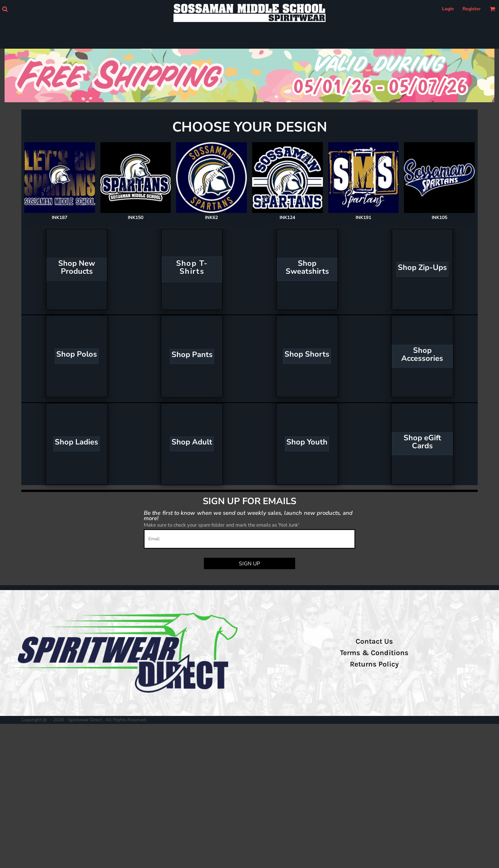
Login (448, 9)
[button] (5, 9)
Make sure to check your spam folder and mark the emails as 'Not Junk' (222, 525)
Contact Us (374, 641)
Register (472, 9)
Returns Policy (374, 664)
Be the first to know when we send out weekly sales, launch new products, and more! (248, 515)
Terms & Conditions (374, 653)
